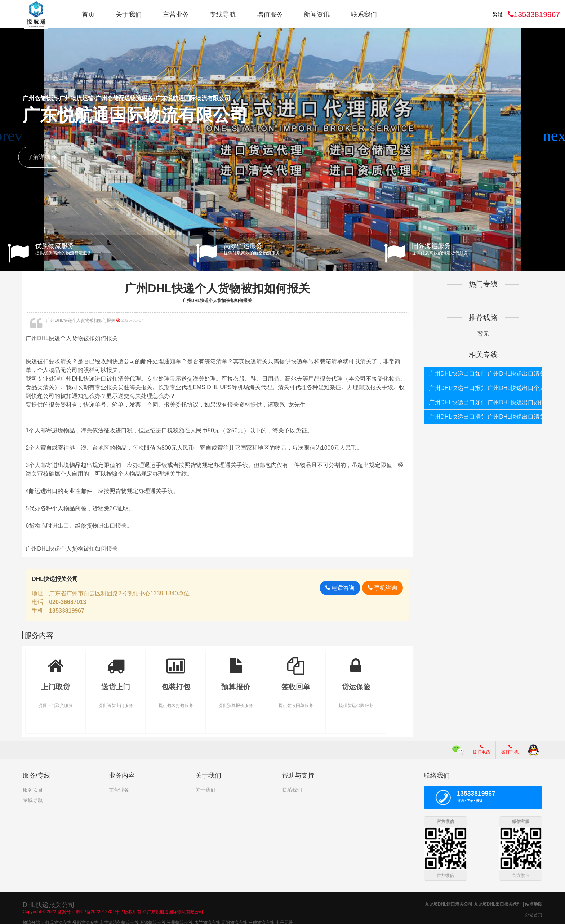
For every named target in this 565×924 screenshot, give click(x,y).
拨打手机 (510, 750)
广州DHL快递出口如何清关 (456, 402)
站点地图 (534, 903)
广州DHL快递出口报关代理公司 (456, 388)
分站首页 (534, 914)
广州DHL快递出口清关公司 (514, 417)
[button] (557, 136)
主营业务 (176, 14)
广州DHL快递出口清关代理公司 (514, 374)
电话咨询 (339, 588)
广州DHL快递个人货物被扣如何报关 (218, 288)
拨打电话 (481, 750)
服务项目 (33, 790)
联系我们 (364, 14)
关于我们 (129, 14)
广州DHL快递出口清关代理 (456, 417)
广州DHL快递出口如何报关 (456, 374)
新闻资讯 (317, 14)
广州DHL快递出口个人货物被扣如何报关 (514, 388)
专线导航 (223, 14)
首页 (88, 14)
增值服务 (270, 14)
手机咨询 (382, 588)
